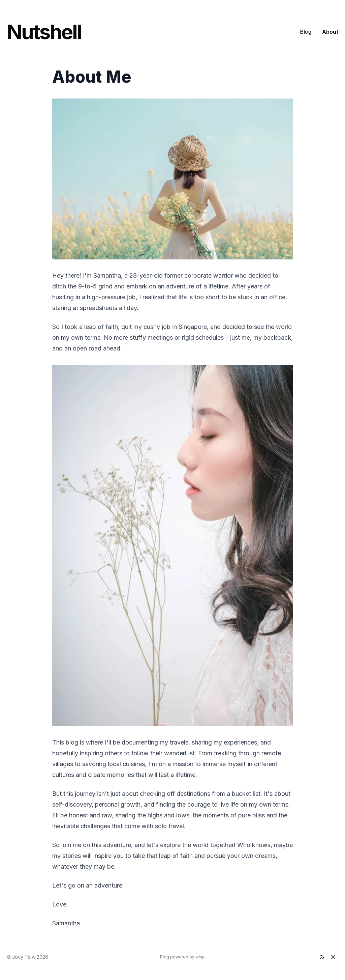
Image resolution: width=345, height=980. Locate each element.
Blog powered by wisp (182, 957)
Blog (306, 32)
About (330, 32)
